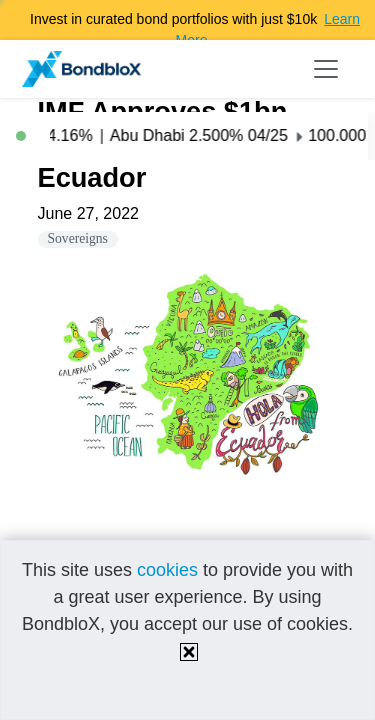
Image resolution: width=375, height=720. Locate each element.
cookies (167, 570)
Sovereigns (78, 238)
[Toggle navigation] (326, 69)
